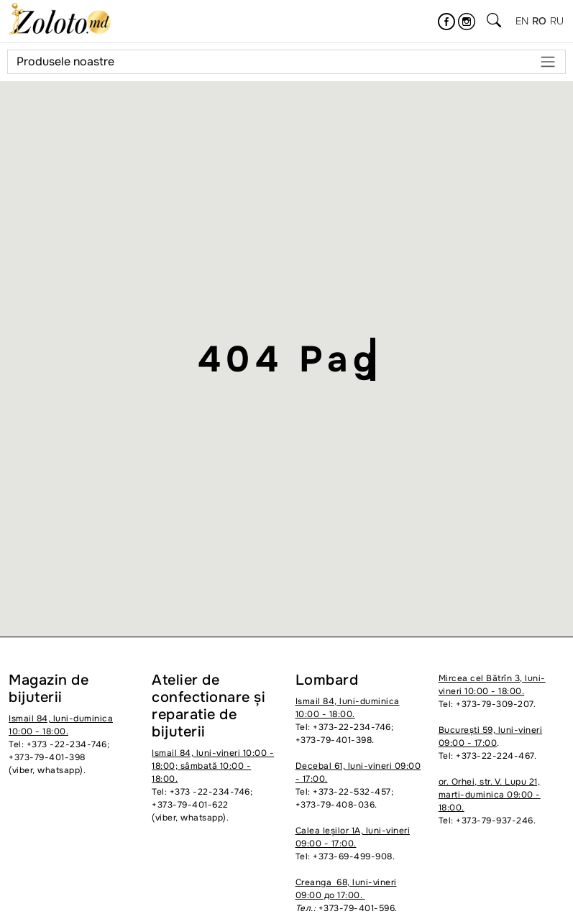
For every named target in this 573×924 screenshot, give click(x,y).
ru (557, 21)
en (522, 21)
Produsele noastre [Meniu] (286, 62)
